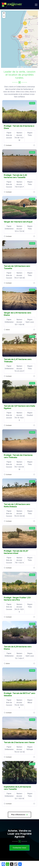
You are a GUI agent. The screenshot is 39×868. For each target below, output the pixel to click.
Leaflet (19, 67)
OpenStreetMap (27, 67)
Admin (8, 330)
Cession (32, 103)
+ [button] (4, 13)
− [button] (4, 16)
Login (30, 5)
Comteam (9, 145)
